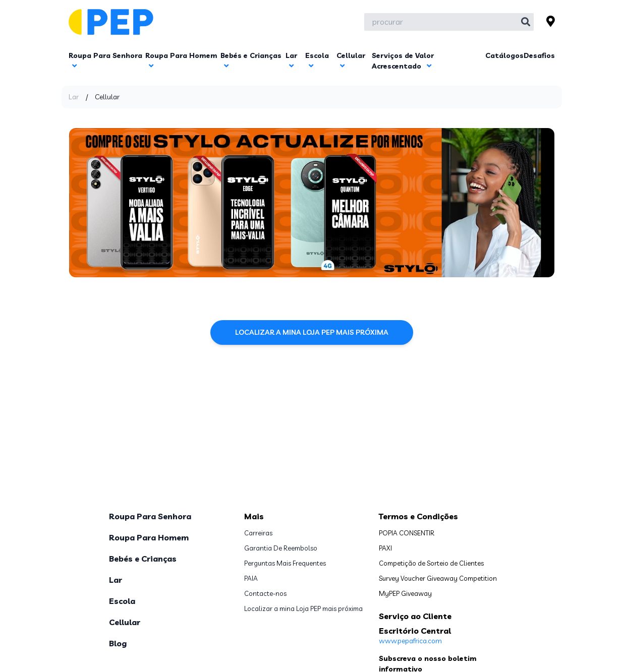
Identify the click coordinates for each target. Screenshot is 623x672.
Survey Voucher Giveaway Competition (438, 578)
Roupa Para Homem (149, 537)
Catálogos (504, 55)
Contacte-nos (265, 593)
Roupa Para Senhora (150, 516)
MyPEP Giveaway (405, 593)
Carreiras (258, 533)
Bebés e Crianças (143, 559)
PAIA (251, 578)
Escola (122, 601)
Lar (74, 97)
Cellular (125, 622)
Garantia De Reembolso (281, 548)
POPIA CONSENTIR (407, 533)
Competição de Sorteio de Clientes (431, 563)
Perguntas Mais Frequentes (285, 563)
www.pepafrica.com (410, 641)
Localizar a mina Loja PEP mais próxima (312, 332)
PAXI (385, 548)
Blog (118, 643)
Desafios (539, 55)
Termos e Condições (418, 516)
